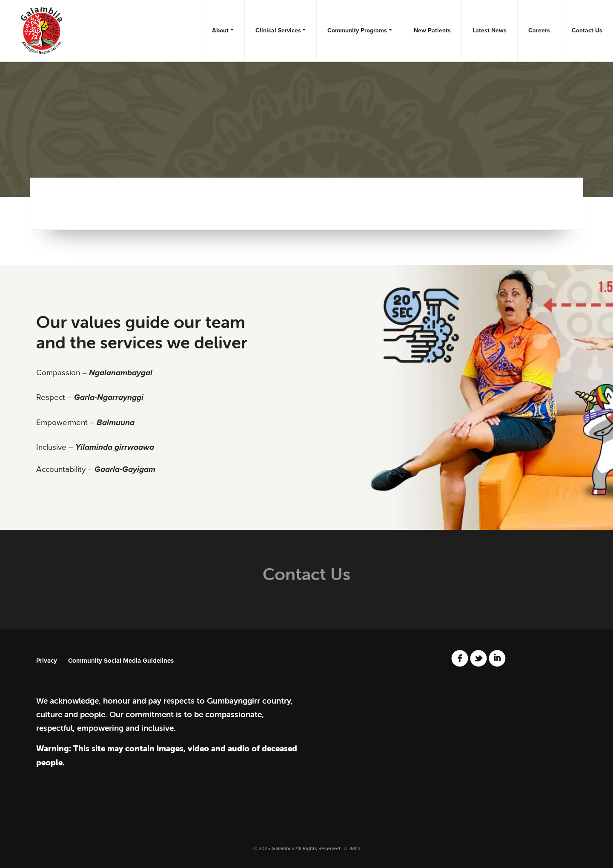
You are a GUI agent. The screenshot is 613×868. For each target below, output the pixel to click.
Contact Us (587, 30)
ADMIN (352, 848)
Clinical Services (278, 30)
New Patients (432, 30)
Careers (539, 30)
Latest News (490, 30)
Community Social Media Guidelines (121, 661)
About (220, 30)
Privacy (47, 661)
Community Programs (357, 30)
